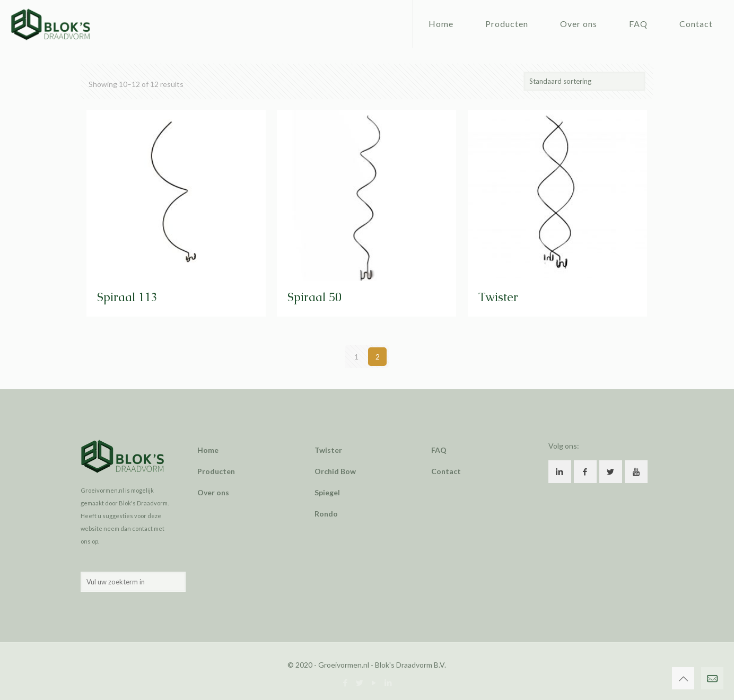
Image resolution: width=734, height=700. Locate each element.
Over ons (213, 492)
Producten (216, 471)
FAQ (439, 450)
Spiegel (327, 492)
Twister (498, 297)
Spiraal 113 (127, 297)
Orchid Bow (335, 471)
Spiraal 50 (314, 297)
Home (208, 450)
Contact (446, 471)
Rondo (326, 514)
